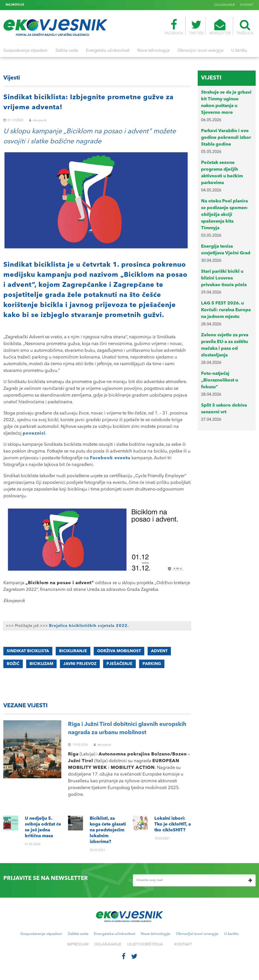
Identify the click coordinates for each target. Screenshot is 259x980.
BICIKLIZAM (41, 664)
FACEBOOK (174, 27)
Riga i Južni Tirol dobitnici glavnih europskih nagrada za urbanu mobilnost (127, 729)
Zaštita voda (67, 51)
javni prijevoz (80, 664)
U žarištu (239, 51)
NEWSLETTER (220, 27)
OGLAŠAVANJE (225, 5)
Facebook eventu (110, 458)
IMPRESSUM (78, 945)
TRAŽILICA (245, 27)
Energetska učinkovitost (108, 51)
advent (159, 651)
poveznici (34, 433)
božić (13, 664)
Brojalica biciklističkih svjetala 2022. (89, 626)
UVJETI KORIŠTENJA (145, 945)
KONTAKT (247, 5)
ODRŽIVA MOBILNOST (119, 651)
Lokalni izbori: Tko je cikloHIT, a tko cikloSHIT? (62, 5)
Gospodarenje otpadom (25, 51)
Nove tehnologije (153, 51)
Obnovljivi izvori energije (200, 51)
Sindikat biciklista (28, 651)
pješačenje (119, 664)
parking (152, 664)
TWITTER (196, 27)
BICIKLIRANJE (73, 651)
